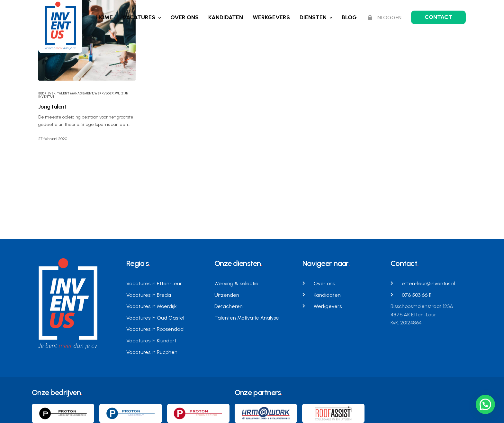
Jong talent (52, 107)
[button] (485, 404)
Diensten (313, 17)
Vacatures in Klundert (151, 341)
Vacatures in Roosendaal (155, 329)
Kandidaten (226, 17)
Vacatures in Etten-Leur (154, 283)
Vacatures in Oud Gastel (155, 318)
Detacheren (229, 306)
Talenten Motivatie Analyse (247, 318)
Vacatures (139, 17)
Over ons (184, 17)
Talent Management (75, 93)
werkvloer (104, 93)
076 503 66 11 (417, 295)
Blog (349, 17)
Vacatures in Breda (149, 295)
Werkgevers (271, 17)
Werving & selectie (236, 283)
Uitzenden (227, 295)
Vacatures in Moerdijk (152, 306)
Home (104, 17)
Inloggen (385, 18)
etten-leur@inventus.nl (428, 283)
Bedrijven (47, 93)
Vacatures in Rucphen (152, 352)
